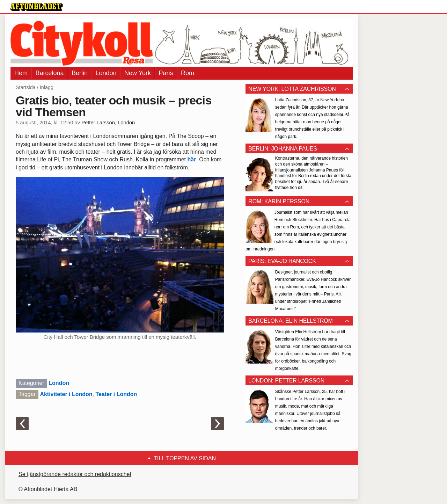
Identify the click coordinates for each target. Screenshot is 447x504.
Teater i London (116, 394)
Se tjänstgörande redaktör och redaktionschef (75, 474)
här (192, 159)
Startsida (26, 87)
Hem (21, 73)
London (106, 73)
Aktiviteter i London (66, 394)
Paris (166, 73)
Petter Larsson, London (108, 123)
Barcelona (49, 73)
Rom (188, 73)
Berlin (80, 73)
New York (138, 73)
